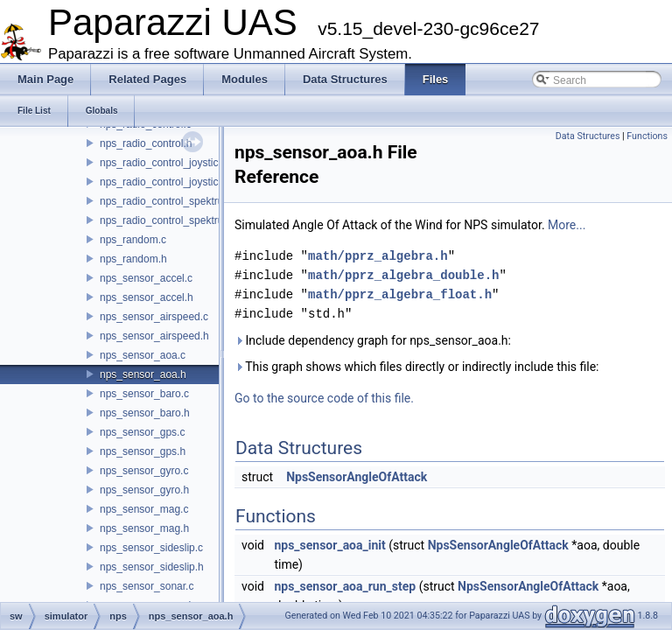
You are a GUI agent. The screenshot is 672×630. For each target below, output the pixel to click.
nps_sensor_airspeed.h (154, 336)
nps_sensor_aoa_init (329, 545)
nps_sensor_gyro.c (144, 471)
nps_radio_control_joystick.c (166, 163)
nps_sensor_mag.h (144, 528)
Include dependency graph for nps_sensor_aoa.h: (373, 340)
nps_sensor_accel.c (146, 278)
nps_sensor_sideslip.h (152, 567)
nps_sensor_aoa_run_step (345, 586)
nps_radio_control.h (146, 143)
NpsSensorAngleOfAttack (357, 477)
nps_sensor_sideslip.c (151, 548)
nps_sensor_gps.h (143, 451)
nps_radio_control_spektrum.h (170, 220)
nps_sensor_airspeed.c (154, 317)
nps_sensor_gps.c (142, 432)
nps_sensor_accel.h (147, 297)
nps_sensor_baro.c (144, 394)
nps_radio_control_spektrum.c (170, 201)
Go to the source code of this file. (324, 398)
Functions (647, 136)
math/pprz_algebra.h (378, 256)
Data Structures (588, 136)
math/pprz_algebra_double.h (403, 275)
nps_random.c (133, 240)
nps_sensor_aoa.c (143, 355)
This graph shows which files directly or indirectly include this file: (417, 367)
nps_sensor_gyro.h (144, 490)
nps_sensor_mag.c (144, 509)
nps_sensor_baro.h (145, 413)
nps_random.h (133, 259)
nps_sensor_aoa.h (143, 374)
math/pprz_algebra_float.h (400, 294)
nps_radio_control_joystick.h (166, 182)
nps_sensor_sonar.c (147, 586)
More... (567, 225)
